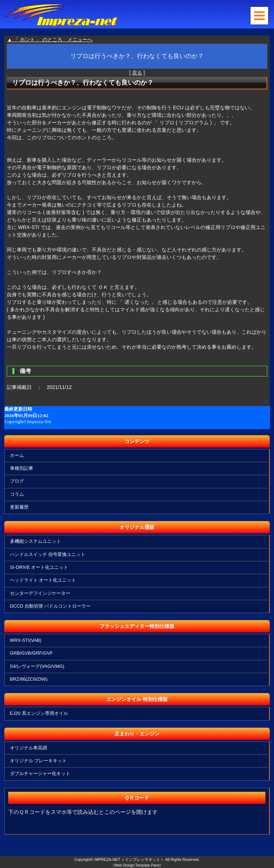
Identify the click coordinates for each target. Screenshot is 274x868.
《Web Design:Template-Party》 (137, 865)
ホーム (17, 455)
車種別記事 (22, 468)
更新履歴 (19, 507)
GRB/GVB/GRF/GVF (32, 653)
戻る (137, 73)
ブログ (17, 481)
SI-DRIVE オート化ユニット (39, 567)
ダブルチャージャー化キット (40, 773)
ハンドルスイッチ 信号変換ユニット (48, 554)
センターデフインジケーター (40, 593)
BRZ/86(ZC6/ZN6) (29, 679)
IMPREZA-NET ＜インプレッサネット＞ (130, 859)
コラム (17, 494)
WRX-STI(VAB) (26, 640)
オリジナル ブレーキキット (39, 761)
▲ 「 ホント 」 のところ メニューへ (50, 40)
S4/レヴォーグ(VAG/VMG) (37, 666)
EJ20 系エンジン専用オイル (39, 713)
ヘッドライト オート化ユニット (43, 580)
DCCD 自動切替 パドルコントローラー (50, 606)
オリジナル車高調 (29, 748)
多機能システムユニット (35, 541)
